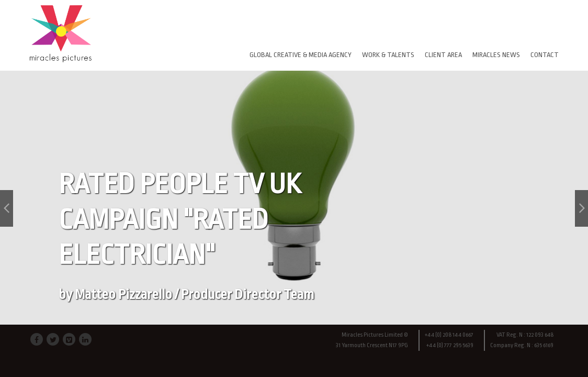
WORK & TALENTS (388, 55)
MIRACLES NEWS (496, 55)
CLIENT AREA (443, 55)
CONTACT (545, 55)
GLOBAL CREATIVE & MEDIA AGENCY (301, 55)
